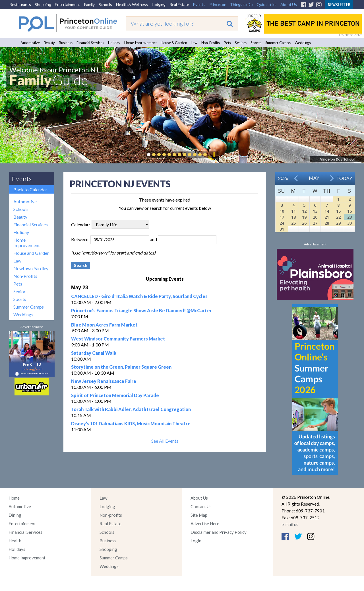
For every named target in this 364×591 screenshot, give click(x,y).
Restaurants (20, 4)
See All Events (165, 441)
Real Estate (179, 4)
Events (199, 4)
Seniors (241, 43)
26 (304, 223)
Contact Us (201, 506)
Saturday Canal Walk (94, 353)
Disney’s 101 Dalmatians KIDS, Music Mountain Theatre (131, 423)
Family (89, 4)
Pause (214, 155)
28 (327, 223)
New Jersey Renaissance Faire (104, 381)
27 (315, 223)
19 (304, 217)
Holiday (114, 43)
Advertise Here (205, 524)
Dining (15, 515)
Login (196, 541)
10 (282, 211)
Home (14, 498)
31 (282, 229)
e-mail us (290, 524)
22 (338, 217)
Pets (227, 43)
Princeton (218, 4)
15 (338, 211)
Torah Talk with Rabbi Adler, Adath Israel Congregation (131, 409)
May (314, 178)
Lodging (159, 4)
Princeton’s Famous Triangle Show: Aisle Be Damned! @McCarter (141, 310)
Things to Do (241, 4)
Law (194, 43)
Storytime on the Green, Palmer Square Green (121, 367)
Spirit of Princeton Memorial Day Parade (115, 395)
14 (327, 211)
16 (349, 211)
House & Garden (174, 43)
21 (327, 217)
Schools (105, 4)
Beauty (49, 43)
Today (344, 178)
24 (282, 223)
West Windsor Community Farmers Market (118, 339)
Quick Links (266, 4)
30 (349, 223)
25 (293, 223)
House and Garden (31, 253)
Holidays (17, 549)
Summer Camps (278, 43)
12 (304, 211)
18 (293, 217)
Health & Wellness (132, 4)
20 (315, 217)
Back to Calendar (30, 189)
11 (293, 211)
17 (282, 217)
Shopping (43, 4)
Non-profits (111, 515)
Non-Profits (211, 43)
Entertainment (68, 4)
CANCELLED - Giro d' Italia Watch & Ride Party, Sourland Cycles (139, 296)
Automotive (30, 43)
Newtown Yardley (31, 268)
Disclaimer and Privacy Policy (219, 532)
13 (315, 211)
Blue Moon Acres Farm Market (104, 325)
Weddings (303, 43)
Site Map (199, 515)
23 (349, 217)
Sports (256, 43)
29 (338, 223)
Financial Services (90, 43)
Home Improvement (140, 43)
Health (15, 541)
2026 (283, 178)
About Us (289, 4)
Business (66, 43)
